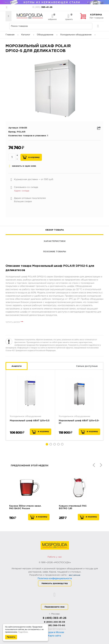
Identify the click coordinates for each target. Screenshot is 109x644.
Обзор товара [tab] (55, 230)
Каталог (28, 35)
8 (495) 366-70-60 (55, 625)
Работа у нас (55, 557)
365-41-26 (42, 7)
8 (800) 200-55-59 (54, 622)
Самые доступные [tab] (87, 366)
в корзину (43, 431)
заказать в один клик (22, 166)
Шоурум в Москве (55, 632)
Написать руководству (55, 583)
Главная (12, 35)
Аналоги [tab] (17, 366)
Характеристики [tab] (55, 241)
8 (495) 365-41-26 (55, 618)
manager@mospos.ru (55, 629)
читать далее (13, 322)
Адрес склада (22, 191)
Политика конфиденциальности (55, 578)
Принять (11, 637)
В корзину (34, 157)
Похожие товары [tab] (55, 252)
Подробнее (23, 632)
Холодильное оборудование (78, 35)
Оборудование (47, 35)
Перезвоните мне (55, 607)
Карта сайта (54, 636)
